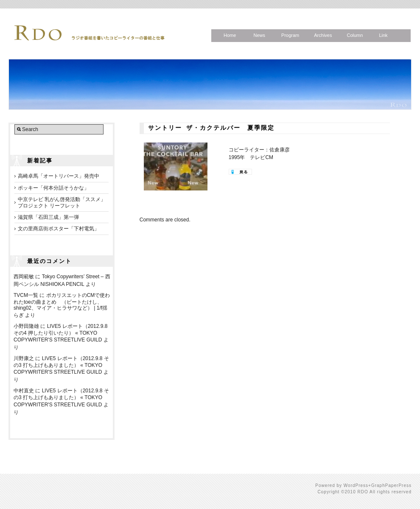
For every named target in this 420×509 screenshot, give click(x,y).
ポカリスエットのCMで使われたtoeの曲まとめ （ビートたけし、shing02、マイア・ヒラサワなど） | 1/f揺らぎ (62, 305)
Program (290, 35)
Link (383, 35)
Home (230, 35)
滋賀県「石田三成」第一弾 (48, 217)
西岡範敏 (24, 277)
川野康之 (24, 358)
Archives (323, 35)
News (259, 35)
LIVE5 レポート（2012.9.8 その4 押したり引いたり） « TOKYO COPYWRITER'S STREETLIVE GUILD (60, 333)
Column (355, 35)
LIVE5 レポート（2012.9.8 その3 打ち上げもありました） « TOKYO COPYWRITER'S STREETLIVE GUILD (61, 365)
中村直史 (24, 391)
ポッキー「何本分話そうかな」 (53, 188)
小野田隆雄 (26, 326)
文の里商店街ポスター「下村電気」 (59, 229)
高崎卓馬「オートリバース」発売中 (59, 176)
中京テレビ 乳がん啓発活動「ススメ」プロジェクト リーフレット (62, 202)
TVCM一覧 (26, 295)
